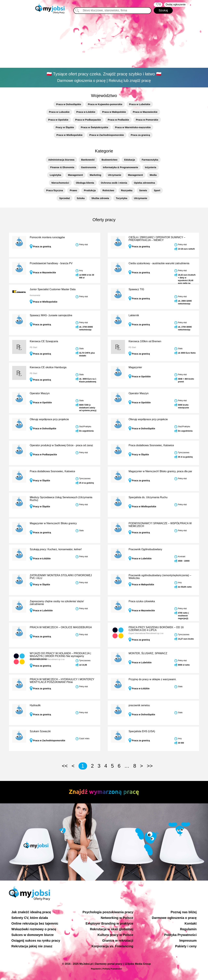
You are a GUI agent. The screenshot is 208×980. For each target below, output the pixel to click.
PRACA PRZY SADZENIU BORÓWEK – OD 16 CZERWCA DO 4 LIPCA (156, 629)
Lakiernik (134, 315)
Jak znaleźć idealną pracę (31, 912)
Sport (157, 190)
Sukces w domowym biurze (32, 935)
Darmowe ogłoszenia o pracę (174, 918)
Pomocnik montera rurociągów (47, 237)
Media (153, 175)
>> (150, 766)
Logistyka (55, 175)
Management (75, 175)
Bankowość (88, 160)
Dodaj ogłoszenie (176, 4)
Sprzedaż (65, 198)
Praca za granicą (140, 135)
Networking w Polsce (117, 918)
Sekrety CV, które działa (30, 918)
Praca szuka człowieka (142, 601)
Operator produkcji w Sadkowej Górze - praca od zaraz (61, 445)
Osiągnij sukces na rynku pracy (36, 941)
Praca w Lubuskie (59, 112)
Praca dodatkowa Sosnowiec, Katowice (151, 445)
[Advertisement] (104, 41)
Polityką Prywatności (112, 969)
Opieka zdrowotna (144, 183)
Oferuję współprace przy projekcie (49, 419)
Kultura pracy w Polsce (115, 935)
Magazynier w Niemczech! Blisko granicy (53, 523)
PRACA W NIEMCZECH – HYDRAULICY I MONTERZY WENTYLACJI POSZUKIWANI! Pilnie (62, 681)
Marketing (95, 175)
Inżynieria (151, 167)
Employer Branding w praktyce (109, 923)
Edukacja (130, 160)
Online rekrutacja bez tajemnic (35, 923)
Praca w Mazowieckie (145, 112)
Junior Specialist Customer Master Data (53, 289)
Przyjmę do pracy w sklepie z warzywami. (152, 679)
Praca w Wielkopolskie (69, 135)
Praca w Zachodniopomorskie (107, 135)
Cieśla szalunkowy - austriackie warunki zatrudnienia (159, 263)
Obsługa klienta (85, 183)
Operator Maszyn (40, 393)
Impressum (188, 941)
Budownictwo (110, 160)
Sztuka (81, 198)
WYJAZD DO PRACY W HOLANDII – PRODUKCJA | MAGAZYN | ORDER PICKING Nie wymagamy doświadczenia (60, 656)
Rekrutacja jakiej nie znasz (32, 946)
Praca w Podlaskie (118, 120)
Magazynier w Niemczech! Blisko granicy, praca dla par (160, 471)
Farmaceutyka (150, 160)
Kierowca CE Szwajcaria (44, 341)
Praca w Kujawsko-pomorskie (105, 104)
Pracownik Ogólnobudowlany (145, 549)
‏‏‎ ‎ (158, 5)
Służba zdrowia (100, 198)
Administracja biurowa (61, 160)
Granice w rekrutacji (118, 941)
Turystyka (122, 198)
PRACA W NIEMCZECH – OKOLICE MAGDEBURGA (61, 627)
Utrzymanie (115, 175)
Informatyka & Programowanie (120, 167)
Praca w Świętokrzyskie (94, 127)
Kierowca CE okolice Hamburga (48, 367)
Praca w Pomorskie (147, 120)
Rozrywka (127, 190)
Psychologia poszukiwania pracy (108, 912)
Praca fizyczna (55, 190)
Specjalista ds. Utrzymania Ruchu (148, 497)
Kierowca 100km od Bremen (145, 341)
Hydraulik (35, 705)
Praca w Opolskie (58, 120)
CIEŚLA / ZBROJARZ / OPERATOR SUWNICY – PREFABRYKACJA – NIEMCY (157, 239)
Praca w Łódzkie (86, 112)
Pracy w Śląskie (65, 127)
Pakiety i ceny (186, 946)
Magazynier (135, 367)
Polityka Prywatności (180, 935)
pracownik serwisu (139, 705)
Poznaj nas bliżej (184, 912)
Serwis (143, 190)
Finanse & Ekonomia (62, 167)
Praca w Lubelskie (140, 104)
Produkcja (90, 190)
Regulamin (188, 929)
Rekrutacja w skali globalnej (112, 929)
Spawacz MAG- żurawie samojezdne (51, 315)
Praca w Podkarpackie (88, 120)
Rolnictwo (108, 190)
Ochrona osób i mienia (114, 183)
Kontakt (191, 923)
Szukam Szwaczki (40, 731)
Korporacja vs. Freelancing (112, 946)
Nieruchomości (60, 183)
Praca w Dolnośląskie (68, 104)
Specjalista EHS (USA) (142, 731)
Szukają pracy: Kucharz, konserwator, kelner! (56, 549)
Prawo (73, 190)
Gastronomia (89, 167)
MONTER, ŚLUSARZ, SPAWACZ (148, 653)
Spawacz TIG (136, 289)
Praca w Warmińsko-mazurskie (133, 127)
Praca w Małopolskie (114, 112)
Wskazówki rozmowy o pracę (34, 929)
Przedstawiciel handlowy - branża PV (51, 263)
